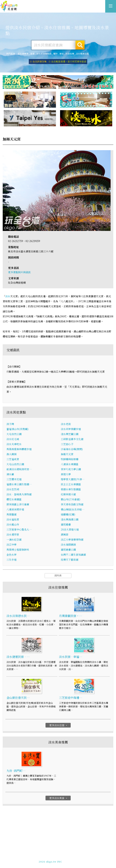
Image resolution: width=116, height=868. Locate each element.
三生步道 (12, 560)
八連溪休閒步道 (15, 510)
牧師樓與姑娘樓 (70, 459)
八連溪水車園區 (70, 464)
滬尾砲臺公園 (68, 550)
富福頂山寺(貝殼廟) (17, 429)
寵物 (55, 54)
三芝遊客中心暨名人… (19, 530)
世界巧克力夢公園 (71, 469)
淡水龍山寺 (13, 525)
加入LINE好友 (72, 859)
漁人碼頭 (12, 454)
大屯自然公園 (14, 434)
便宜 (62, 54)
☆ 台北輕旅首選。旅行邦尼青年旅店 (67, 61)
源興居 (65, 535)
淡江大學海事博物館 (72, 540)
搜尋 (80, 45)
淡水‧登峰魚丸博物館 (19, 494)
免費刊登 (46, 856)
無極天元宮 (67, 454)
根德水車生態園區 (71, 489)
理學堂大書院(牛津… (73, 479)
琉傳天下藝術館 (70, 560)
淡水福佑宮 (13, 520)
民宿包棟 (70, 54)
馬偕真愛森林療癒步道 (19, 449)
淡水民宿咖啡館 (44, 54)
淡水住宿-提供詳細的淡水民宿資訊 (9, 6)
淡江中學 (12, 545)
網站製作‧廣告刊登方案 (66, 856)
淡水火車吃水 (14, 444)
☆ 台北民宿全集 (38, 61)
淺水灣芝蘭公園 (70, 434)
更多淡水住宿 (59, 725)
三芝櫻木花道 (14, 479)
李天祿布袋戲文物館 (72, 505)
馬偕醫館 (12, 515)
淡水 (8, 296)
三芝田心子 (67, 444)
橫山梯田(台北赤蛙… (73, 510)
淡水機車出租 (82, 54)
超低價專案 (23, 54)
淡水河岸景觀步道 (71, 429)
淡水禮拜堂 (13, 535)
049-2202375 (54, 859)
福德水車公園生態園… (19, 484)
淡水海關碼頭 (68, 545)
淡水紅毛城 (13, 439)
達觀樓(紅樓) (68, 515)
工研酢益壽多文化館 (72, 439)
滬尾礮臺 (66, 525)
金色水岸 (12, 555)
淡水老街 (66, 424)
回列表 (58, 576)
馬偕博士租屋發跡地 (18, 550)
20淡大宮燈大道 (70, 530)
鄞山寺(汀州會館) (70, 499)
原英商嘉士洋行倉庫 (18, 505)
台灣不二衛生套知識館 (73, 555)
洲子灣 (10, 424)
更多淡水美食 (59, 798)
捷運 (32, 54)
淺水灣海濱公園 (70, 520)
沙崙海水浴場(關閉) (72, 449)
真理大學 (66, 474)
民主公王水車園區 (71, 484)
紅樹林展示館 (68, 494)
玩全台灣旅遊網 (54, 853)
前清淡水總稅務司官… (19, 469)
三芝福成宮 (13, 459)
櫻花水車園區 (14, 499)
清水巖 (10, 474)
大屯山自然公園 (15, 464)
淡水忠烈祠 (13, 489)
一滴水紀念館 (14, 540)
